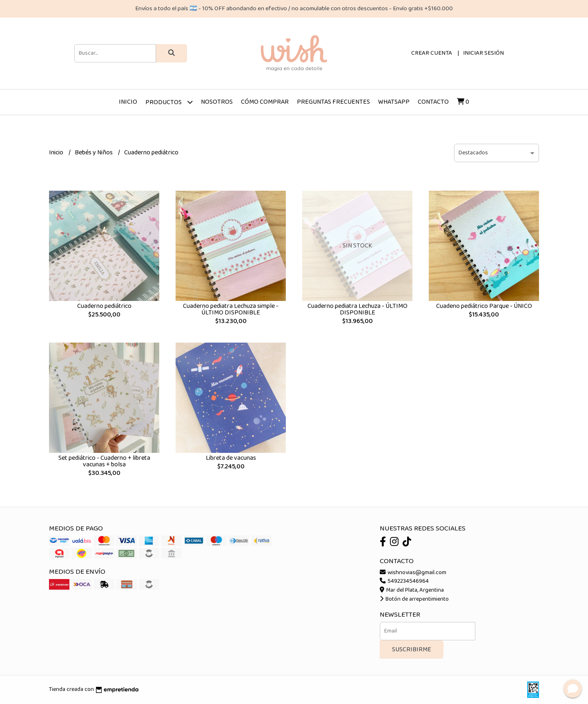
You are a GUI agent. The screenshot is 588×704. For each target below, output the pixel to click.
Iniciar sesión (483, 53)
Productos (169, 102)
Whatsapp (394, 102)
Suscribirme (412, 649)
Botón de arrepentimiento (414, 599)
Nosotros (217, 102)
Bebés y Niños (94, 153)
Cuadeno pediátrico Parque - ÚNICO (484, 306)
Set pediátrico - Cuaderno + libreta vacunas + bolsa (104, 461)
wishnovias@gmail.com (413, 573)
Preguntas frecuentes (333, 102)
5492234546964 (404, 581)
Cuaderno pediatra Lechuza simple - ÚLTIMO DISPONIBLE (231, 309)
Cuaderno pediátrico (104, 306)
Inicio (128, 102)
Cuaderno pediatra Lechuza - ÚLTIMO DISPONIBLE (357, 309)
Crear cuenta (432, 53)
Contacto (433, 102)
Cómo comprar (265, 102)
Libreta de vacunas (231, 458)
